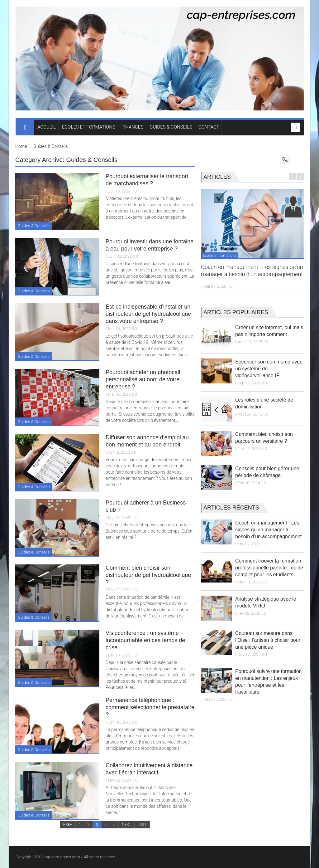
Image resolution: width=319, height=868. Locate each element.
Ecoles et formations (220, 256)
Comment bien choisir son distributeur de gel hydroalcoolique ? (148, 575)
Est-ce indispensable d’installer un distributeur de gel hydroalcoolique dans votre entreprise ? (148, 314)
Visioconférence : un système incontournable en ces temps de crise (145, 640)
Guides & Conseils (50, 146)
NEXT (126, 825)
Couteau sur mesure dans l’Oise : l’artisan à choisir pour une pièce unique (268, 640)
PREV (68, 825)
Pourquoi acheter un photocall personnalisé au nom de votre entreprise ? (143, 379)
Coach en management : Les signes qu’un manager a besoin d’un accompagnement (268, 530)
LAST (142, 825)
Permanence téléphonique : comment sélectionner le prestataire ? (150, 707)
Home (21, 146)
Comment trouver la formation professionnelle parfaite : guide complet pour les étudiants (269, 568)
